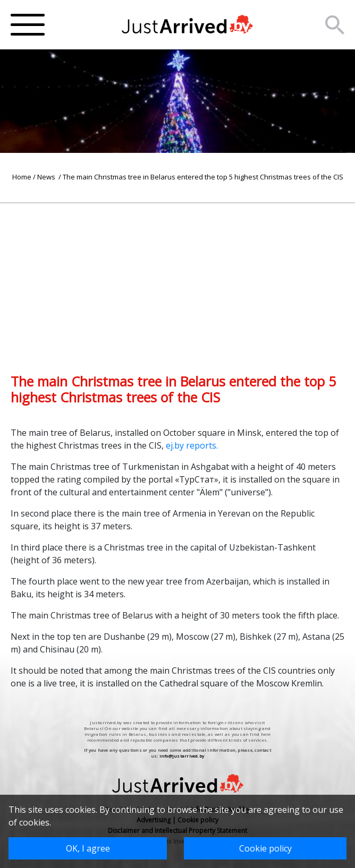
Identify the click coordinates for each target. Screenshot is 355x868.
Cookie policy (265, 848)
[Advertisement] (177, 278)
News (47, 177)
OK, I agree (88, 848)
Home (22, 177)
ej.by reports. (192, 445)
